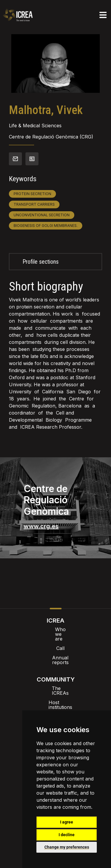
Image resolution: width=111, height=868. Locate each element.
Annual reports (56, 648)
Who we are (55, 629)
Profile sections (41, 262)
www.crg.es (41, 526)
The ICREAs (56, 674)
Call (56, 639)
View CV (32, 159)
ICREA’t (56, 693)
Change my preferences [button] (67, 847)
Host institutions (55, 684)
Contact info (15, 159)
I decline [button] (67, 835)
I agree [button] (67, 822)
